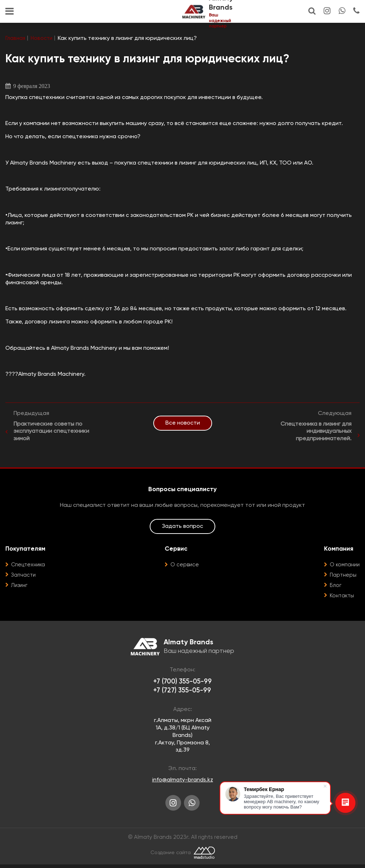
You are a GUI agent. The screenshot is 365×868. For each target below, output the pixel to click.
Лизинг (20, 586)
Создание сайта (170, 856)
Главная (16, 38)
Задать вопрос (182, 527)
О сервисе (184, 565)
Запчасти (24, 576)
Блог (334, 586)
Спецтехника (29, 565)
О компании (344, 565)
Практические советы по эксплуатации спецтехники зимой (51, 432)
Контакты (341, 596)
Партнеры (341, 576)
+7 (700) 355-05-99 (183, 683)
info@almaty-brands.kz (182, 782)
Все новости (183, 423)
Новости (43, 38)
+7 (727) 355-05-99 (182, 692)
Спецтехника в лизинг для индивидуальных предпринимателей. (316, 432)
